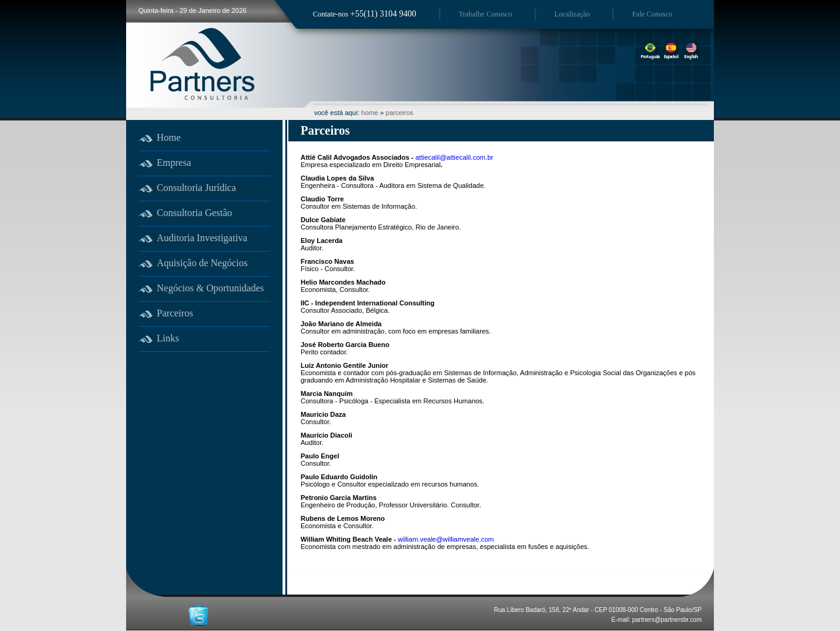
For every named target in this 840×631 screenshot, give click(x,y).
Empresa (174, 162)
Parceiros (175, 313)
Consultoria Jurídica (196, 188)
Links (168, 338)
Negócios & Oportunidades (210, 288)
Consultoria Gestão (194, 213)
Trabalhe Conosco (485, 14)
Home (169, 137)
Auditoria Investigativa (202, 238)
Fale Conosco (652, 14)
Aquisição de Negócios (202, 263)
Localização (572, 14)
